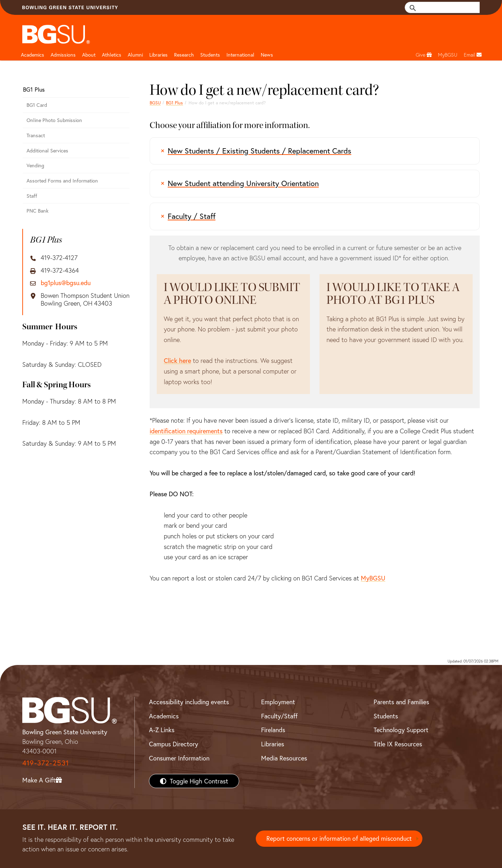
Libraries (158, 55)
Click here (177, 360)
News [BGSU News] (267, 55)
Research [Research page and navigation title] (184, 55)
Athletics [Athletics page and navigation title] (112, 55)
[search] (446, 7)
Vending (35, 165)
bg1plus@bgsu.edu (66, 283)
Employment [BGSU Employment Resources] (278, 702)
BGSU (155, 103)
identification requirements (186, 431)
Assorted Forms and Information (62, 181)
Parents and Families (401, 702)
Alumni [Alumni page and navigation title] (135, 55)
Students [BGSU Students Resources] (386, 716)
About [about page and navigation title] (89, 55)
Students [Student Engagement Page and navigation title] (210, 55)
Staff (32, 196)
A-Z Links (162, 730)
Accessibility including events (189, 702)
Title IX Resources (398, 744)
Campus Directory (174, 744)
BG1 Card (37, 105)
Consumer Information (179, 758)
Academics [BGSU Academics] (164, 716)
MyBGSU (373, 578)
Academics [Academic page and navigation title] (33, 55)
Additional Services (47, 151)
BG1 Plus (174, 103)
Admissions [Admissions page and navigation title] (63, 55)
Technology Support (401, 730)
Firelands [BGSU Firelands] (273, 730)
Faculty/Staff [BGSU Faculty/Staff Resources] (279, 716)
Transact (36, 135)
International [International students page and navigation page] (240, 55)
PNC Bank (37, 211)
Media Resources (284, 758)
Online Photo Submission (54, 120)
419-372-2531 (46, 763)
